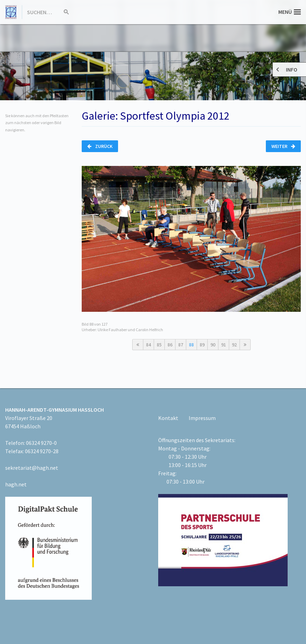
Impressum (202, 418)
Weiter (283, 146)
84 (148, 345)
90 (213, 345)
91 (224, 345)
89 (202, 345)
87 (181, 345)
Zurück (100, 146)
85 (159, 345)
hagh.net (16, 484)
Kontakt (168, 418)
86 (170, 345)
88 (191, 345)
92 (234, 345)
